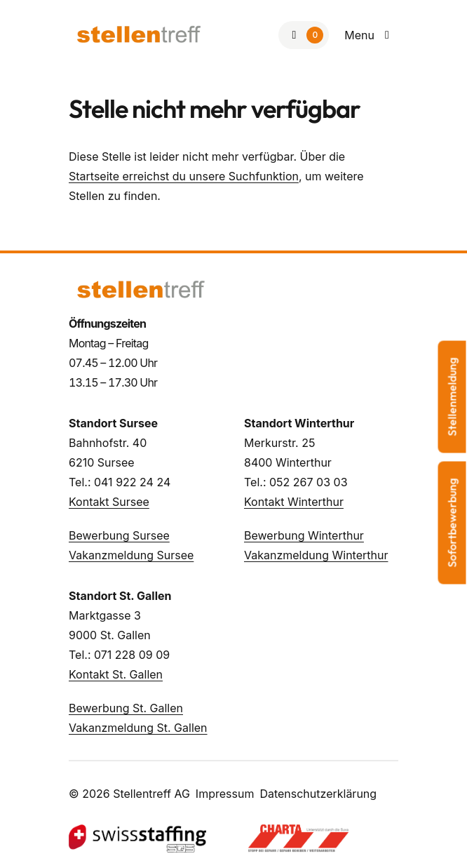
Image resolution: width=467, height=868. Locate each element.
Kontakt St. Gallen (116, 674)
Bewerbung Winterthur (304, 535)
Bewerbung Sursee (119, 535)
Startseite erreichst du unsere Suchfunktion (184, 176)
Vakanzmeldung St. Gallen (138, 728)
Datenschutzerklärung (318, 794)
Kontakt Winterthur (294, 502)
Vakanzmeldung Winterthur (316, 555)
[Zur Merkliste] (304, 35)
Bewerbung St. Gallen (126, 708)
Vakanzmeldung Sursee (131, 555)
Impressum (225, 794)
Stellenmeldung (452, 396)
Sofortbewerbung (452, 522)
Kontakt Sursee (109, 502)
